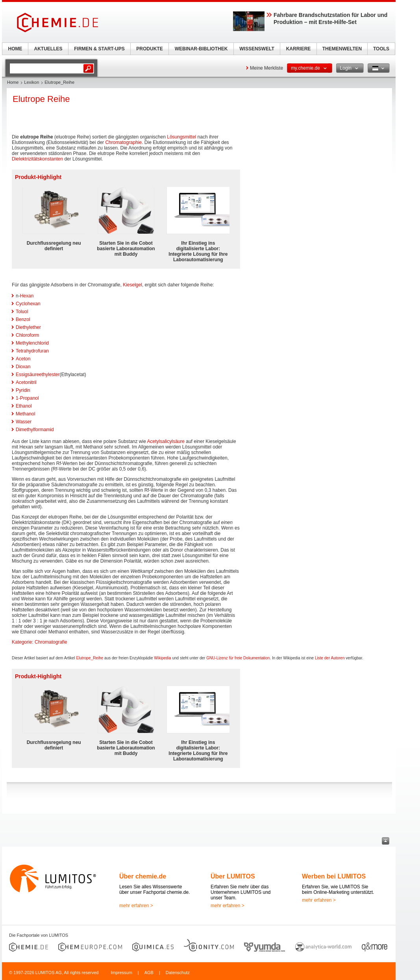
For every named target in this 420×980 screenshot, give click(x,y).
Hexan (27, 296)
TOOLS (381, 49)
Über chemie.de (143, 876)
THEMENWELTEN (342, 49)
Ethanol (24, 406)
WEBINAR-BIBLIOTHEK (201, 49)
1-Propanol (27, 398)
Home (13, 82)
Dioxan (23, 367)
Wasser (24, 422)
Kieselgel (132, 285)
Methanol (25, 414)
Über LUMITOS (233, 876)
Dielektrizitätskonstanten (37, 159)
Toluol (22, 312)
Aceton (23, 359)
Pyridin (23, 390)
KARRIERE (299, 49)
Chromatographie (123, 142)
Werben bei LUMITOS (334, 876)
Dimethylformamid (35, 430)
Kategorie (22, 642)
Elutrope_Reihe (90, 658)
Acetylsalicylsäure (166, 441)
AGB (149, 973)
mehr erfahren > (136, 906)
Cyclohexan (28, 304)
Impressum (121, 973)
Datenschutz (178, 973)
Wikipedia (162, 658)
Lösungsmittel (181, 137)
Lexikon (31, 82)
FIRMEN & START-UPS (99, 49)
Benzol (23, 319)
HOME (15, 49)
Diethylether (28, 327)
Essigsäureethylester (38, 375)
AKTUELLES (48, 49)
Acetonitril (26, 382)
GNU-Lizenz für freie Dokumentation (238, 658)
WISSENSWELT (257, 49)
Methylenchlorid (32, 343)
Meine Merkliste (266, 68)
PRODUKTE (149, 49)
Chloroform (27, 335)
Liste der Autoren (330, 658)
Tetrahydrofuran (32, 351)
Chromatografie (51, 642)
